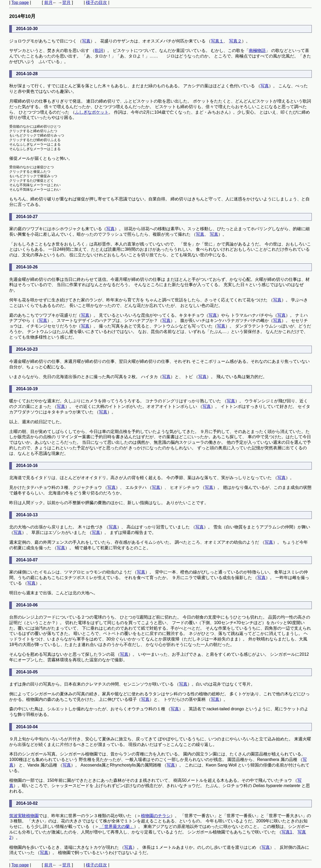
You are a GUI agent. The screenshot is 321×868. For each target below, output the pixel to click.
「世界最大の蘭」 (116, 826)
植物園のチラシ (156, 816)
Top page (20, 3)
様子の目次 (96, 3)
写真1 (287, 832)
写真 (86, 41)
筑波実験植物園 (24, 816)
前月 (48, 3)
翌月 (66, 3)
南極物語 (257, 50)
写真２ (235, 41)
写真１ (217, 41)
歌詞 (99, 50)
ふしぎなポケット (92, 112)
